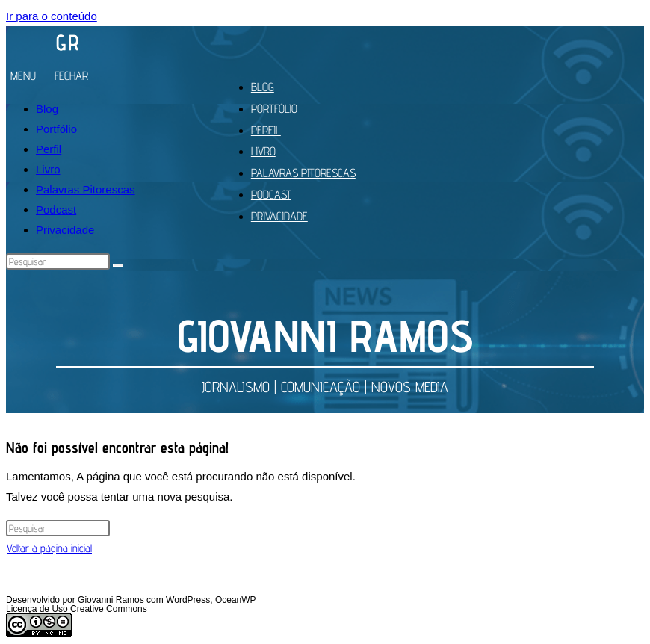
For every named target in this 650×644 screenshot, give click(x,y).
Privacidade (65, 230)
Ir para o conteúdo (52, 16)
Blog (47, 109)
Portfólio (56, 129)
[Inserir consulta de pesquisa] (58, 261)
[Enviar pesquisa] (118, 265)
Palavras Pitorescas (86, 189)
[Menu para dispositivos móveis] (53, 76)
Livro (48, 169)
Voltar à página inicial (49, 548)
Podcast (56, 210)
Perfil (49, 149)
